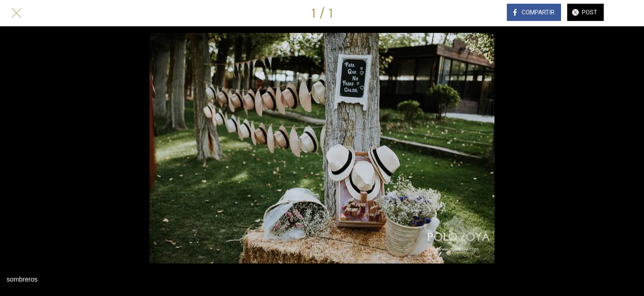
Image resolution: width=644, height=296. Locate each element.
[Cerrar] (16, 13)
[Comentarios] (628, 13)
